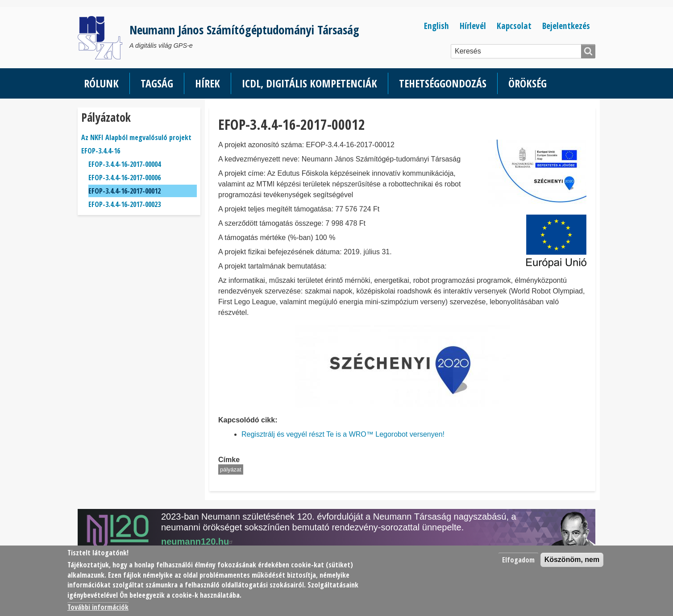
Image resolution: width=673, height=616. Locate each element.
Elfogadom (518, 560)
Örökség (528, 83)
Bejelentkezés (566, 26)
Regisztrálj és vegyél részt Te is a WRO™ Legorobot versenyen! (343, 434)
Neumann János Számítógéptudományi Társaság (244, 30)
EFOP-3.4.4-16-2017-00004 (125, 164)
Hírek (208, 83)
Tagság (157, 83)
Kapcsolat (514, 26)
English (436, 26)
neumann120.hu (198, 542)
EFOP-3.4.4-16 (101, 151)
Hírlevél (473, 26)
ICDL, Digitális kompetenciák (309, 83)
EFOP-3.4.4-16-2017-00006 (125, 178)
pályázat (231, 469)
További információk (98, 607)
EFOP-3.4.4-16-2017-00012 (125, 191)
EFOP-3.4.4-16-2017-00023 (125, 204)
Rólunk (101, 83)
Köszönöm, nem (572, 560)
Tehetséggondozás (443, 83)
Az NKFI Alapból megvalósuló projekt (136, 137)
